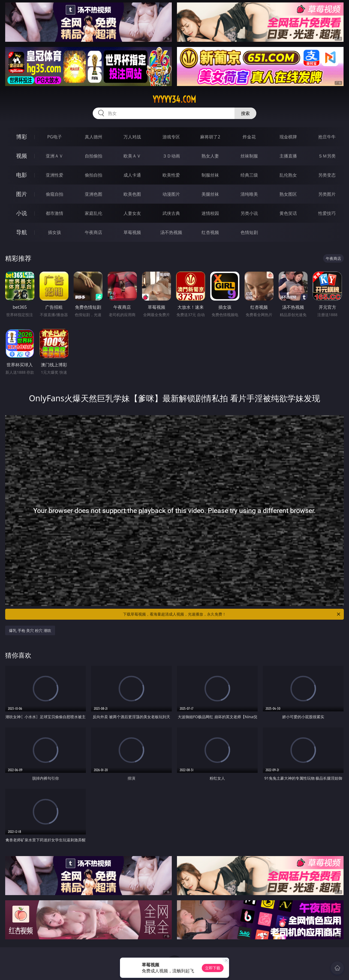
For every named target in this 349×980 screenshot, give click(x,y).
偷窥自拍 (55, 194)
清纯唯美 (249, 194)
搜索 (245, 113)
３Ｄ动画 (171, 156)
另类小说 (249, 213)
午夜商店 (94, 232)
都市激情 (55, 213)
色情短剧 (249, 232)
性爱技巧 (327, 213)
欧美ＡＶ (132, 156)
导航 (22, 232)
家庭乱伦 (94, 213)
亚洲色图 (94, 194)
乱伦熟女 (288, 175)
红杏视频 (210, 232)
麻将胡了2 (210, 137)
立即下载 (213, 968)
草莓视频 (132, 232)
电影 (22, 175)
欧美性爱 (171, 175)
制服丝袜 (210, 175)
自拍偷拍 (94, 156)
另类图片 (327, 194)
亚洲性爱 (55, 175)
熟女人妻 (210, 156)
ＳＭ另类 (327, 156)
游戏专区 (171, 137)
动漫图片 (171, 194)
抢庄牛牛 (327, 137)
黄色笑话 (288, 213)
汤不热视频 (171, 232)
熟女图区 (288, 194)
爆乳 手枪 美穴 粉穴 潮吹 (30, 630)
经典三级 (249, 175)
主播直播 (288, 156)
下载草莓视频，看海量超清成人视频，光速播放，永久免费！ (232, 614)
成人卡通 (132, 175)
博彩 (22, 137)
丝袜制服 (249, 156)
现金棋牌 (288, 137)
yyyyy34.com (174, 99)
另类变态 (327, 175)
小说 (22, 213)
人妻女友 (132, 213)
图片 (22, 194)
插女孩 (55, 232)
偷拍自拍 (94, 175)
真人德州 (94, 137)
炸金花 (249, 137)
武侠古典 (171, 213)
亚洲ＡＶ (55, 156)
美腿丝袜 (210, 194)
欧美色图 (132, 194)
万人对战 (132, 137)
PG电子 (54, 137)
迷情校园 (210, 213)
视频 (22, 156)
